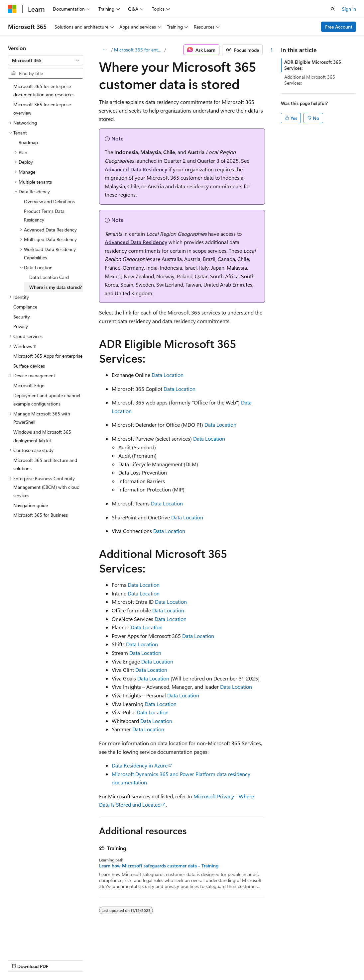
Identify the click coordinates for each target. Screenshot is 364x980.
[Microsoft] (12, 9)
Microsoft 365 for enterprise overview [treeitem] (42, 109)
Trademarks (211, 960)
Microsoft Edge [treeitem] (29, 385)
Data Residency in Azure (140, 765)
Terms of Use (178, 960)
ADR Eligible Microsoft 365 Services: (313, 65)
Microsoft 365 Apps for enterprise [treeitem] (48, 356)
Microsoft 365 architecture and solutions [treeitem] (45, 464)
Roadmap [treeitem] (28, 142)
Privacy (145, 960)
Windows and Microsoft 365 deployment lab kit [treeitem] (42, 436)
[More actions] (271, 50)
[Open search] (333, 9)
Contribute (119, 960)
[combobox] (46, 60)
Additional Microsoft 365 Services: (310, 80)
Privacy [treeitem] (21, 326)
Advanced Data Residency (136, 169)
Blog (91, 960)
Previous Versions (60, 960)
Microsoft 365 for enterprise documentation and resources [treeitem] (44, 90)
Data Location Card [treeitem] (49, 277)
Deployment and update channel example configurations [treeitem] (47, 400)
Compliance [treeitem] (25, 307)
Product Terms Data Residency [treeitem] (44, 215)
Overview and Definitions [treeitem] (49, 201)
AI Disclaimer (21, 960)
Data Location (168, 375)
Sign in (349, 9)
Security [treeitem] (22, 317)
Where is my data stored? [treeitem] (56, 287)
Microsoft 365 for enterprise (139, 50)
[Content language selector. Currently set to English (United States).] (38, 944)
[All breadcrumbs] (105, 50)
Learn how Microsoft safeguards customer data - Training (159, 866)
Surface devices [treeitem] (29, 366)
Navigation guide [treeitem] (31, 505)
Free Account (339, 27)
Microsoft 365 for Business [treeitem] (41, 515)
